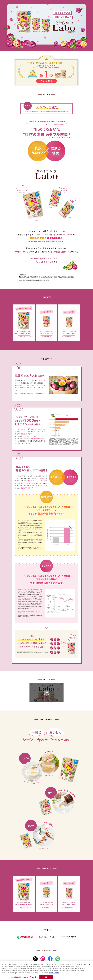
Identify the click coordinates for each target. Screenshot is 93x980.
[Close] (90, 964)
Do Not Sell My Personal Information (24, 977)
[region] (46, 970)
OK (46, 977)
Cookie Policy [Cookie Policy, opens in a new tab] (54, 973)
